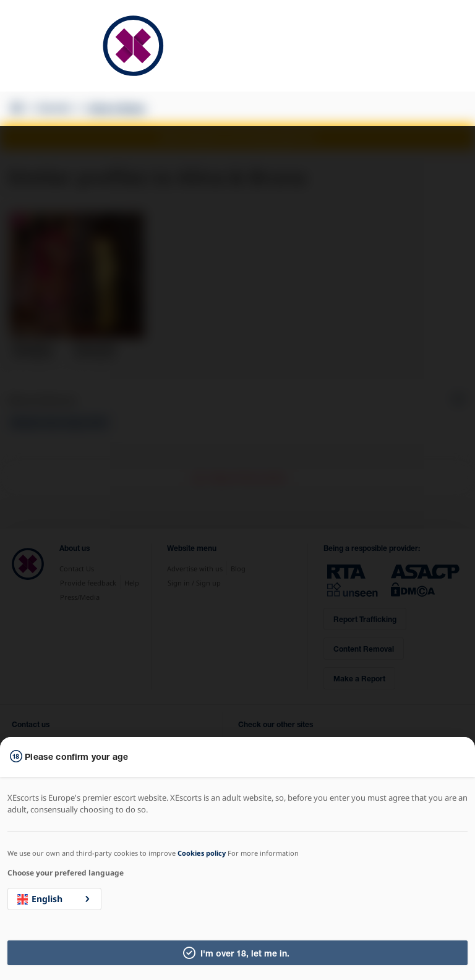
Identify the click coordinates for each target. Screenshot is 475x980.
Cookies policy (202, 853)
